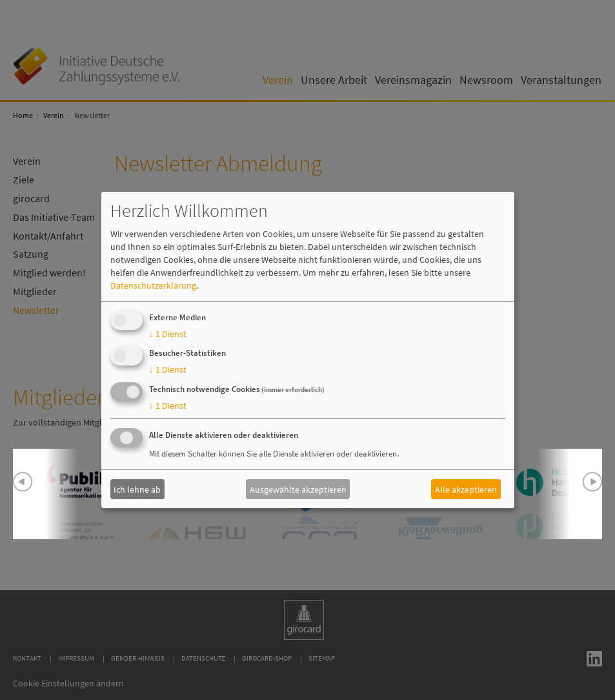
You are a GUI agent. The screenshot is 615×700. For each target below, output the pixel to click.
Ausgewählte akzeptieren (298, 489)
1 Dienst (168, 334)
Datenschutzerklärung (153, 285)
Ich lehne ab (137, 489)
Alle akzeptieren (466, 489)
